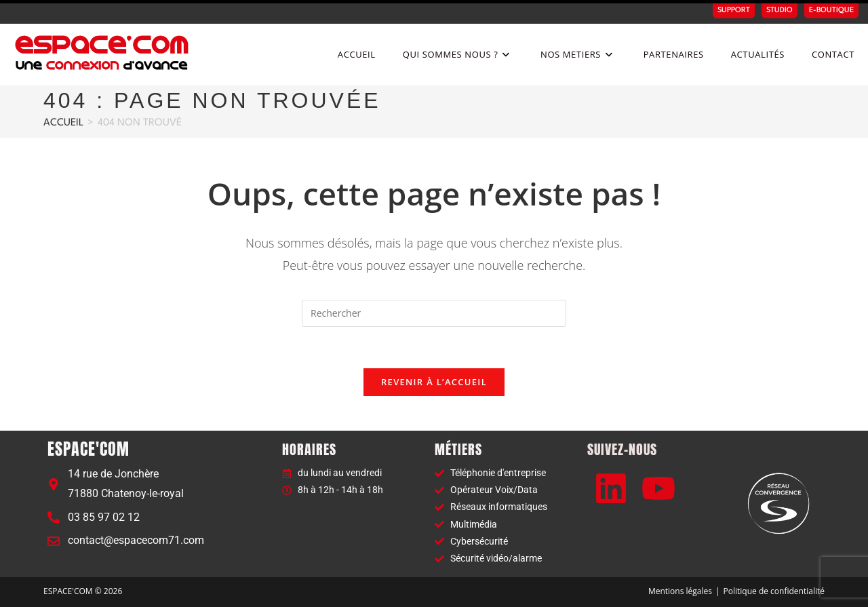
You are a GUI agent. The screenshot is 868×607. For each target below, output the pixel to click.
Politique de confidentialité (774, 591)
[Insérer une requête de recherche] (434, 313)
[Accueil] (63, 123)
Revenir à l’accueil (434, 382)
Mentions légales (680, 591)
